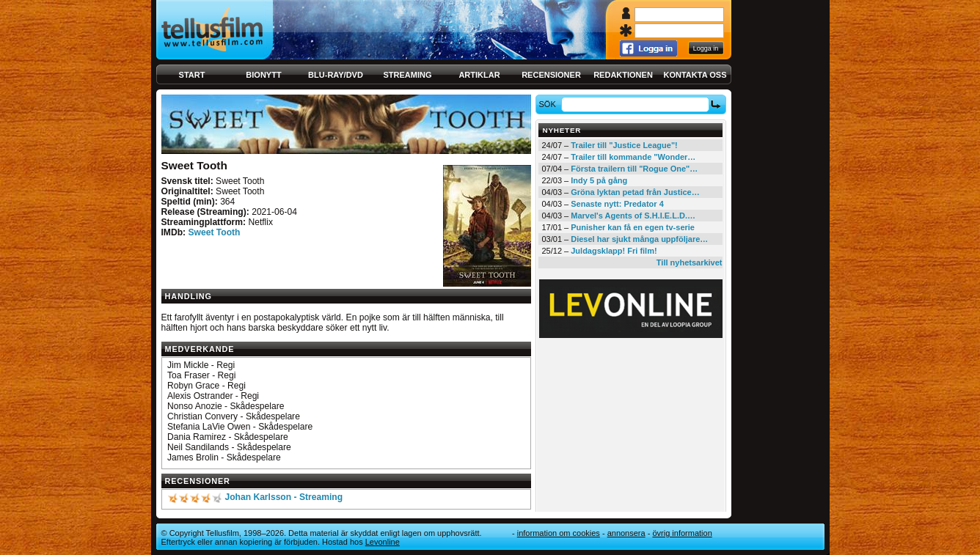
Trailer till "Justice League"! (624, 145)
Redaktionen (623, 75)
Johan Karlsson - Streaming (284, 497)
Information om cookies (559, 533)
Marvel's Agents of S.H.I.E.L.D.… (633, 216)
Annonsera (626, 533)
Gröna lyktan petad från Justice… (635, 192)
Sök (549, 104)
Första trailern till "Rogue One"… (634, 169)
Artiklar (479, 75)
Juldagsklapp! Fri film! (614, 251)
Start (192, 75)
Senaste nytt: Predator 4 (617, 204)
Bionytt (263, 75)
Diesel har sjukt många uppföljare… (639, 239)
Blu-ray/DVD (336, 75)
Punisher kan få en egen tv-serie (633, 227)
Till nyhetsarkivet (690, 262)
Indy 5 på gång (599, 180)
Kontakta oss (695, 75)
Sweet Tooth (214, 232)
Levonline (383, 542)
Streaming (408, 75)
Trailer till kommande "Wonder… (633, 157)
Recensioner (551, 75)
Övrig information (682, 533)
